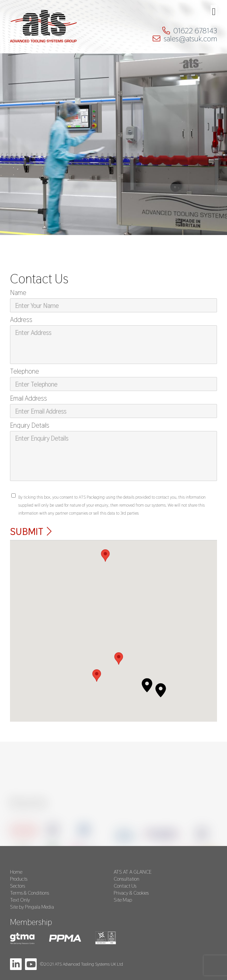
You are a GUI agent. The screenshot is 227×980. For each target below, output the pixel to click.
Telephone (24, 371)
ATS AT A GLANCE (133, 872)
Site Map (123, 900)
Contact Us (125, 886)
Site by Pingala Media (32, 907)
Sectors (17, 886)
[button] (147, 685)
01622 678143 (195, 31)
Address (21, 320)
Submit (27, 531)
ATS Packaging (43, 29)
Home (16, 872)
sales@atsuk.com (190, 39)
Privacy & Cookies (131, 893)
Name (18, 293)
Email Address (28, 398)
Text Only (20, 900)
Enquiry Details (30, 425)
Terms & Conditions (29, 893)
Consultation (126, 879)
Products (19, 879)
